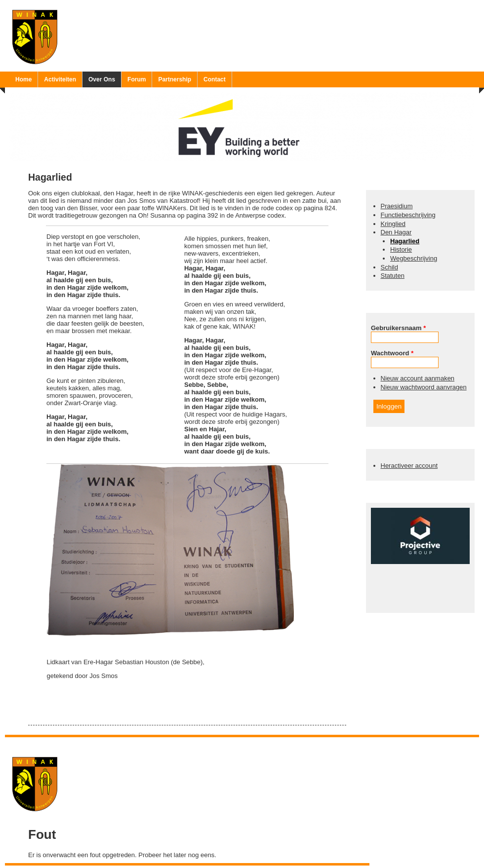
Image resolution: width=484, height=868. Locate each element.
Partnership (175, 79)
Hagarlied (405, 241)
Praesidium (397, 206)
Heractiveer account (409, 466)
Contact (215, 79)
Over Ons (102, 79)
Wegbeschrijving (414, 258)
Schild (389, 267)
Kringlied (393, 224)
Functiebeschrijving (408, 215)
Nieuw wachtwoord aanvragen (424, 387)
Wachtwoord (392, 353)
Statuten (393, 276)
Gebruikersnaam (398, 328)
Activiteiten (60, 79)
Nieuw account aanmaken (418, 378)
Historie (401, 249)
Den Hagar (396, 232)
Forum (137, 79)
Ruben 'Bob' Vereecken (252, 743)
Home (23, 79)
